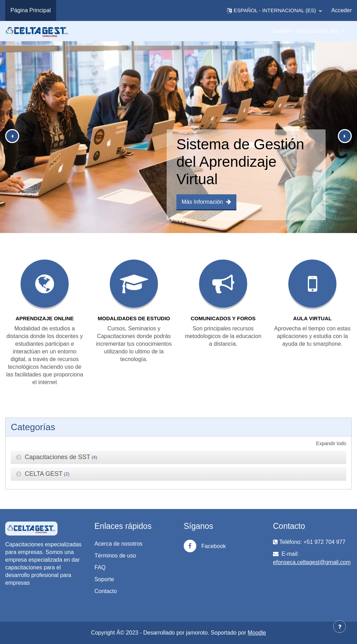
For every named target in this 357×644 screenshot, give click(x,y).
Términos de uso (115, 556)
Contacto (106, 591)
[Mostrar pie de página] (340, 627)
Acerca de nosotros (119, 544)
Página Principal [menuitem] (31, 10)
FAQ (100, 567)
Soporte (104, 579)
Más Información (206, 202)
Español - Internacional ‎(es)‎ (306, 31)
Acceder (341, 10)
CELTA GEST (44, 474)
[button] (274, 10)
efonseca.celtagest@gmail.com (312, 562)
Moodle (257, 633)
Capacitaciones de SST (58, 457)
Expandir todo (331, 443)
